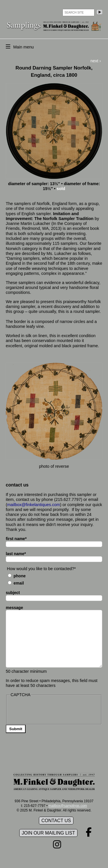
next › (96, 61)
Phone (20, 576)
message (14, 608)
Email (19, 583)
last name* (16, 554)
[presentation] (54, 710)
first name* (16, 539)
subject (13, 593)
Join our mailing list (49, 833)
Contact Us (56, 821)
